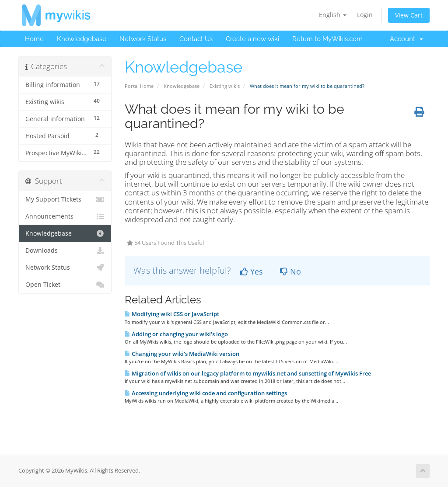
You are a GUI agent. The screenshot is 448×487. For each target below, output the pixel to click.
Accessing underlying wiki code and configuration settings (206, 393)
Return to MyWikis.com (327, 39)
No (290, 271)
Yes (252, 271)
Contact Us (196, 39)
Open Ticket (65, 285)
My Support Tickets (65, 199)
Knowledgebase (82, 39)
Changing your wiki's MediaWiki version (182, 354)
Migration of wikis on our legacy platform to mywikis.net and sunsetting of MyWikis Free (248, 373)
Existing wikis (225, 86)
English (333, 15)
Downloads (65, 250)
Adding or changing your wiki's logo (176, 334)
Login (365, 15)
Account (406, 39)
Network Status (143, 39)
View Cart (409, 15)
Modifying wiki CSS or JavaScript (172, 314)
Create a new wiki (252, 39)
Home (34, 39)
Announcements (65, 216)
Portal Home (139, 86)
